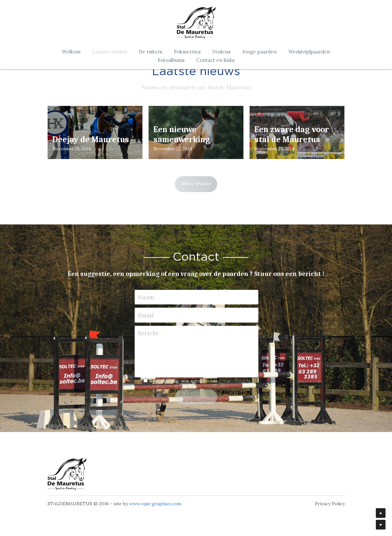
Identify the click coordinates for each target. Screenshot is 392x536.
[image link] (67, 474)
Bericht (148, 333)
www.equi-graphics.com (155, 504)
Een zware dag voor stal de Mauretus (292, 135)
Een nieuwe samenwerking (182, 135)
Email (146, 315)
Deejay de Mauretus (91, 140)
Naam (146, 297)
